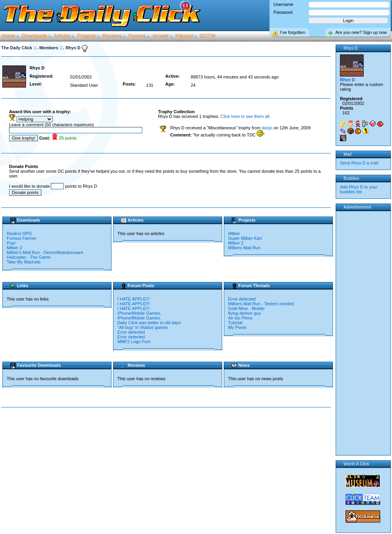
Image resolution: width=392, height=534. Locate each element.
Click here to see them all (245, 116)
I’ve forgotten (293, 32)
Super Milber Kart (245, 238)
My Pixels (237, 327)
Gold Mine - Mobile (246, 308)
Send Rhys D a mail (359, 163)
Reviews (112, 36)
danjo (267, 128)
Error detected (131, 332)
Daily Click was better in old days (149, 323)
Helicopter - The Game (29, 257)
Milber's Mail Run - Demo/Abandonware (45, 252)
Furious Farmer (21, 238)
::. (35, 48)
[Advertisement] (168, 470)
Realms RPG (19, 233)
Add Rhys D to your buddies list (359, 189)
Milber (234, 233)
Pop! (11, 243)
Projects (86, 36)
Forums (137, 36)
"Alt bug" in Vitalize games (143, 327)
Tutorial (235, 323)
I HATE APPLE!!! (134, 299)
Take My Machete (24, 262)
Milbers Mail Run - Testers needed (261, 304)
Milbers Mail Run (244, 248)
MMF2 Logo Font (134, 342)
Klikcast (184, 36)
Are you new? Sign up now (361, 32)
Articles (62, 36)
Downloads (35, 36)
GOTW (208, 36)
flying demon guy (244, 313)
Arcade (161, 36)
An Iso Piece (240, 318)
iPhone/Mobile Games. (139, 313)
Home (8, 36)
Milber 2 (14, 248)
